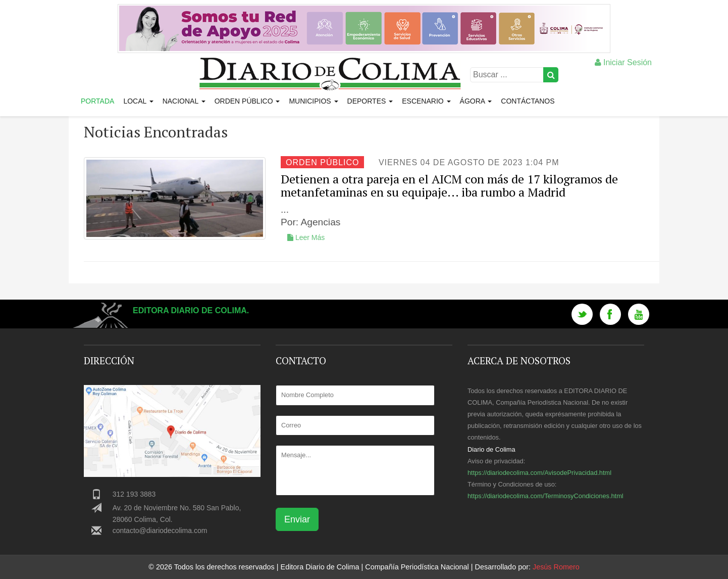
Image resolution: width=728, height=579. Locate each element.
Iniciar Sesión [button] (623, 62)
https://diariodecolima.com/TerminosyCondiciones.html (545, 496)
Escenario (426, 101)
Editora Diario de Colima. (191, 310)
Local (138, 101)
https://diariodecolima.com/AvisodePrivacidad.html (539, 473)
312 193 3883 (134, 494)
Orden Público (247, 101)
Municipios (313, 101)
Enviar (297, 519)
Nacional (184, 101)
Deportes (370, 101)
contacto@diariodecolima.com (160, 530)
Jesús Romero (556, 567)
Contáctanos (528, 101)
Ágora (476, 101)
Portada (97, 101)
